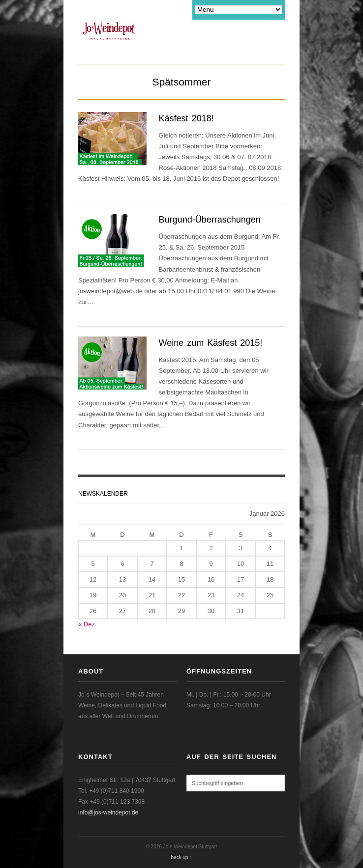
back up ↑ (182, 857)
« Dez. (88, 624)
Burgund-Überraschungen (210, 220)
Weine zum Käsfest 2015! (211, 343)
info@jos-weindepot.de (108, 812)
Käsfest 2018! (186, 118)
